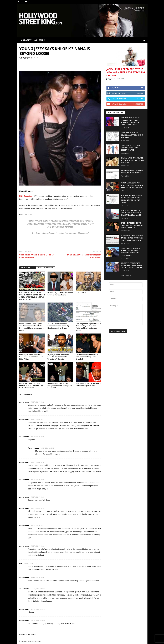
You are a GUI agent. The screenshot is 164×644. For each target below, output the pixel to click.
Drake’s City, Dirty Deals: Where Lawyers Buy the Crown (60, 294)
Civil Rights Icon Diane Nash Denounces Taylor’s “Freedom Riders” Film (31, 357)
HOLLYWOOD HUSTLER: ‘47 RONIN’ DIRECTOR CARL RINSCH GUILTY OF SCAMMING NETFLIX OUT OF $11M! (32, 296)
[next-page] (100, 268)
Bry (21, 563)
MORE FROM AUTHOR (46, 268)
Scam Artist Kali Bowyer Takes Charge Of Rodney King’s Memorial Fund (132, 238)
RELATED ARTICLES (28, 268)
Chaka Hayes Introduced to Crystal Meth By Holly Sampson (133, 160)
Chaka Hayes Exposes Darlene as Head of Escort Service (130, 148)
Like (142, 88)
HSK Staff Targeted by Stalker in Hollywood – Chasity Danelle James (132, 213)
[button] (144, 40)
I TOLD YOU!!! (81, 293)
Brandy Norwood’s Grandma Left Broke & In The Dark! (132, 135)
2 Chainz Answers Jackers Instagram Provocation (84, 256)
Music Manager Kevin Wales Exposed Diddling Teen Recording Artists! (132, 185)
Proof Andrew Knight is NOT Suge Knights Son (132, 172)
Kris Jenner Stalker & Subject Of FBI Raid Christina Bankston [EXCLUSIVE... (131, 252)
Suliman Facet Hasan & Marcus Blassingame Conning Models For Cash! (131, 199)
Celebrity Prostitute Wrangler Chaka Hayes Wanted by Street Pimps (132, 265)
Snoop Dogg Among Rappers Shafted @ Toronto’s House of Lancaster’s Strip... (130, 121)
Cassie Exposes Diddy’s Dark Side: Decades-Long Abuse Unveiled (87, 357)
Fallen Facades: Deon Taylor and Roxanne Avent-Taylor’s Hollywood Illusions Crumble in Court (32, 327)
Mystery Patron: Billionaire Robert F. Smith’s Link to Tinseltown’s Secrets (58, 357)
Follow (140, 93)
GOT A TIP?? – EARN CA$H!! (33, 40)
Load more (125, 276)
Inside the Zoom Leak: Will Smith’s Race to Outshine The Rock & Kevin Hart (31, 386)
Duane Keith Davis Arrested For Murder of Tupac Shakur (88, 384)
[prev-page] (97, 268)
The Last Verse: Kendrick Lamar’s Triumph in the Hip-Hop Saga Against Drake (59, 326)
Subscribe (139, 104)
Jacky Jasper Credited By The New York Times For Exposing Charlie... (126, 72)
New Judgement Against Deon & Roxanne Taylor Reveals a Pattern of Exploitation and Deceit (89, 327)
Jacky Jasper (25, 58)
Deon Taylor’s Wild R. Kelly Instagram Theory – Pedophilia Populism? (60, 386)
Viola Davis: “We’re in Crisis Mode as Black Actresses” (37, 256)
